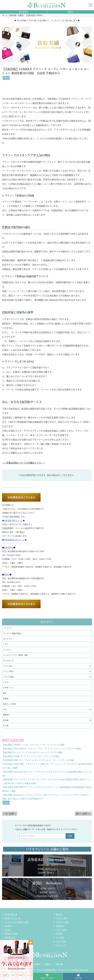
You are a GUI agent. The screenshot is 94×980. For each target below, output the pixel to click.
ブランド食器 (8, 677)
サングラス (7, 639)
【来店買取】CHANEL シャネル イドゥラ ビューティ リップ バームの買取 (33, 745)
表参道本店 (23, 12)
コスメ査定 (60, 937)
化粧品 (6, 78)
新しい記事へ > (83, 814)
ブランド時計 (8, 671)
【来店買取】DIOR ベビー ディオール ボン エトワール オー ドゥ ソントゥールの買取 (38, 760)
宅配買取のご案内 (11, 934)
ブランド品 (7, 666)
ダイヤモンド (8, 661)
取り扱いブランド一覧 (12, 918)
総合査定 (59, 914)
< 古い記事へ (10, 814)
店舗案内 (48, 964)
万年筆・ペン (8, 688)
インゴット (7, 628)
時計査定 (59, 934)
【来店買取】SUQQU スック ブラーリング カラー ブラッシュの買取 (31, 756)
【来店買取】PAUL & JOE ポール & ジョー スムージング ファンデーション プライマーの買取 (41, 749)
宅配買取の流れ (10, 937)
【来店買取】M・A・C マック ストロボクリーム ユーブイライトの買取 (32, 752)
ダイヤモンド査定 (62, 922)
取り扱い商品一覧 (11, 914)
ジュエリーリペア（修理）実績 (15, 655)
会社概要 (37, 964)
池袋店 (71, 12)
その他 (6, 726)
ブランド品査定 (62, 930)
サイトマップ (61, 945)
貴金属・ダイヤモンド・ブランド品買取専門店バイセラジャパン (44, 970)
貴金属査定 (60, 926)
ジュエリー (7, 650)
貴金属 (6, 720)
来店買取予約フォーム (13, 521)
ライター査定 (61, 941)
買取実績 (59, 964)
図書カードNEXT (10, 704)
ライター (7, 682)
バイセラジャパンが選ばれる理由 (16, 922)
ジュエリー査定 (61, 918)
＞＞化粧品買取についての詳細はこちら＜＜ (24, 463)
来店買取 (7, 930)
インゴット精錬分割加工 (13, 633)
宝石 (5, 709)
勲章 (5, 693)
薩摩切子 (7, 715)
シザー (6, 644)
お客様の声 (8, 926)
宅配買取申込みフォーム (14, 540)
